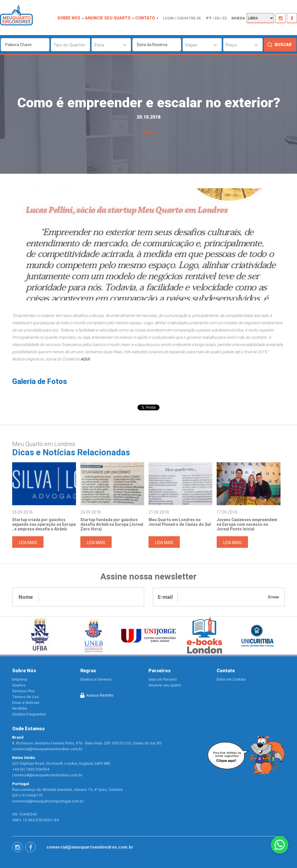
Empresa (20, 679)
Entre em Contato (231, 679)
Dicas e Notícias (26, 703)
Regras (88, 671)
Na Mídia (20, 708)
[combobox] (71, 45)
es (225, 18)
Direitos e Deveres (96, 679)
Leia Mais (28, 543)
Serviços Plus (23, 691)
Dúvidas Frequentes (29, 714)
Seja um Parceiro (163, 679)
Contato (226, 671)
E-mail (165, 597)
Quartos (19, 685)
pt (209, 18)
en (217, 18)
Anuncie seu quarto (108, 18)
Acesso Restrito (100, 695)
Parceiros (160, 671)
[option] (44, 505)
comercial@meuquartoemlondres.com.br (90, 847)
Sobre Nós (24, 671)
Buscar (283, 45)
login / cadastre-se (182, 18)
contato (145, 18)
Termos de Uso (26, 697)
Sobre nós (69, 18)
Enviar (274, 597)
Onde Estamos (28, 729)
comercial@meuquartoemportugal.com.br (48, 801)
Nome (26, 597)
